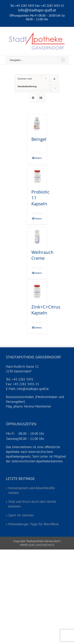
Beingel (39, 139)
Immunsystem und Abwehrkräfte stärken (32, 490)
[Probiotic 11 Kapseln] (37, 176)
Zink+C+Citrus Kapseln (46, 310)
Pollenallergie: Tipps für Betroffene (34, 524)
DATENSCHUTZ (45, 545)
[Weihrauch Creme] (37, 237)
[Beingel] (37, 124)
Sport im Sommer (21, 515)
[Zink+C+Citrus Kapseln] (37, 291)
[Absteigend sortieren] (54, 79)
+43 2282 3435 (25, 6)
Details (38, 158)
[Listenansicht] (41, 98)
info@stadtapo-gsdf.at (37, 10)
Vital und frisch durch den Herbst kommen (32, 504)
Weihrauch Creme (42, 255)
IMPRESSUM (27, 545)
